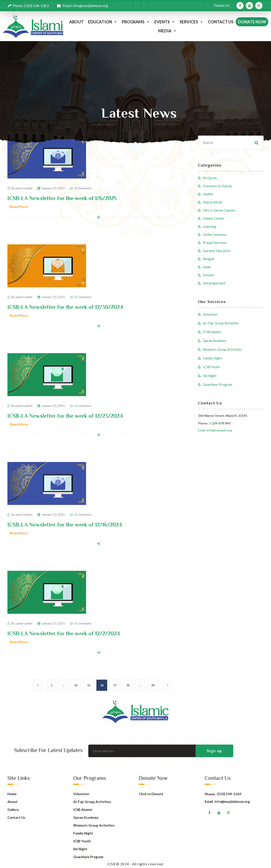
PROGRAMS (136, 22)
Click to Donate (151, 794)
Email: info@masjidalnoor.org (227, 801)
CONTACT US (221, 22)
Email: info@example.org (215, 430)
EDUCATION (103, 22)
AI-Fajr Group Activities (221, 323)
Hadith (208, 194)
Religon (209, 259)
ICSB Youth (211, 367)
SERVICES (191, 22)
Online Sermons (215, 234)
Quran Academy (215, 341)
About (12, 802)
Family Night (212, 358)
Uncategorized (214, 283)
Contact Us (16, 818)
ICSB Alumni (212, 332)
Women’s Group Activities (222, 349)
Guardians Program (218, 384)
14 (76, 685)
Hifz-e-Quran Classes (219, 210)
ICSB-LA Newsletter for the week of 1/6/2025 (62, 198)
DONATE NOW (252, 22)
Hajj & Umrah (213, 202)
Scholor (209, 275)
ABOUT (76, 22)
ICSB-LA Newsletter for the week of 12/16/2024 (65, 525)
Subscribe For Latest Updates (48, 750)
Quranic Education (217, 251)
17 (115, 685)
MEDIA (168, 31)
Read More (19, 206)
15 (89, 685)
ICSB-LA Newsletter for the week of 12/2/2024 (64, 633)
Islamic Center (214, 218)
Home (12, 794)
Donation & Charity (218, 186)
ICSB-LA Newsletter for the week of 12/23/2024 (65, 416)
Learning (210, 226)
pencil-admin (24, 188)
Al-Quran (210, 178)
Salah (207, 267)
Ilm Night (210, 376)
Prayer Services (215, 243)
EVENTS (165, 22)
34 (153, 685)
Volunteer (210, 314)
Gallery (13, 810)
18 (128, 685)
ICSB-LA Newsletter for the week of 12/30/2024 (65, 307)
